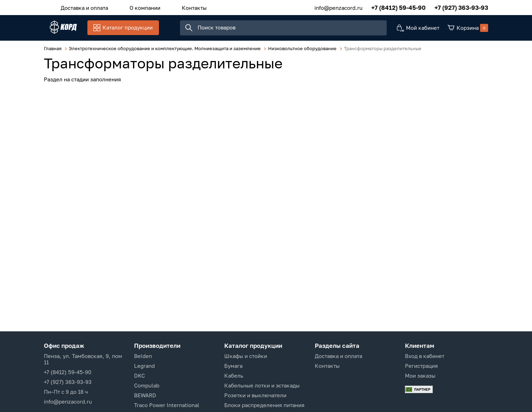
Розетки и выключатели (255, 395)
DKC (139, 376)
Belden (143, 356)
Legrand (144, 366)
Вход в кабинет (425, 356)
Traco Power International (167, 405)
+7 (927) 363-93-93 (461, 7)
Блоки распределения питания (264, 405)
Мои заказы (420, 376)
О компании (136, 7)
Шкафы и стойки (246, 356)
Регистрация (421, 366)
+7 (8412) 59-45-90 (398, 7)
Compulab (147, 385)
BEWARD (145, 395)
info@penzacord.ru (338, 7)
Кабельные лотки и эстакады (262, 385)
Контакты (179, 7)
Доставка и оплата (81, 7)
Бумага (233, 366)
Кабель (234, 376)
